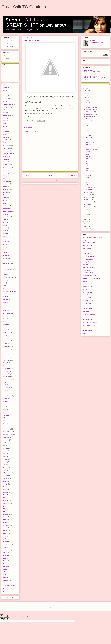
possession (6, 440)
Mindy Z (85, 289)
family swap (6, 255)
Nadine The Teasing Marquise (91, 295)
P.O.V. (4, 418)
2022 (86, 98)
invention (5, 330)
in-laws (5, 321)
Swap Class (6, 525)
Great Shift (36, 123)
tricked (5, 547)
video (4, 558)
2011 (86, 224)
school (5, 481)
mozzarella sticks (7, 396)
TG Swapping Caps (88, 331)
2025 (86, 91)
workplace (6, 580)
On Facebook (10, 41)
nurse (4, 410)
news (4, 407)
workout (5, 578)
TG (40, 123)
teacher (5, 528)
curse (4, 214)
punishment (6, 459)
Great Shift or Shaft (88, 273)
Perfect (87, 119)
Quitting (88, 152)
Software (88, 168)
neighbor (5, 404)
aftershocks (6, 99)
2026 (86, 88)
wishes (5, 575)
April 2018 (89, 200)
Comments (7, 59)
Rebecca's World (87, 309)
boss (4, 170)
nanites (5, 401)
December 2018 (90, 107)
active (4, 90)
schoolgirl (5, 484)
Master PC (6, 363)
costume (5, 203)
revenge (5, 467)
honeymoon (6, 308)
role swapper (6, 476)
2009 (86, 229)
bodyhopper (6, 159)
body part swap (7, 148)
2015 (86, 214)
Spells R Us (6, 503)
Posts (6, 56)
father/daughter (7, 264)
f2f (3, 244)
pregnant (5, 448)
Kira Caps (85, 281)
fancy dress (6, 258)
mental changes (7, 368)
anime (4, 123)
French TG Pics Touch (89, 267)
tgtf (4, 539)
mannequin (6, 357)
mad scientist (6, 341)
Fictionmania (86, 265)
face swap (6, 250)
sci (4, 487)
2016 (86, 212)
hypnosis (5, 316)
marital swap (6, 360)
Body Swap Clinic (8, 154)
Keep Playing (89, 138)
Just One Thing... (90, 130)
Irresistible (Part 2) (91, 142)
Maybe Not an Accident (92, 149)
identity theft (6, 319)
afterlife (5, 96)
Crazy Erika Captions (88, 256)
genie (4, 286)
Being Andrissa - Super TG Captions (92, 240)
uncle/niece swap (7, 550)
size (4, 498)
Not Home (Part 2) (91, 189)
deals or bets (6, 217)
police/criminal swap (8, 434)
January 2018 (90, 207)
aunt (4, 129)
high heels (6, 302)
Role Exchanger (7, 473)
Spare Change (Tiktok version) (92, 72)
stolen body (6, 514)
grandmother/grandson (9, 291)
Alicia (94, 40)
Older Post (74, 176)
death (4, 220)
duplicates (6, 233)
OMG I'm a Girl (87, 303)
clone (4, 195)
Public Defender (90, 180)
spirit (4, 506)
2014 (86, 217)
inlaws (4, 327)
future (4, 280)
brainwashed (6, 181)
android (5, 118)
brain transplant (7, 178)
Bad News (88, 166)
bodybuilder (6, 156)
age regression (7, 107)
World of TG (86, 334)
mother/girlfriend (7, 390)
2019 (86, 103)
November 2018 (90, 109)
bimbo (4, 143)
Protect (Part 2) (90, 159)
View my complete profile (97, 43)
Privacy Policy (10, 597)
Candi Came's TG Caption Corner (92, 251)
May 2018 (89, 197)
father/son (5, 267)
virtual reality (6, 561)
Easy (87, 140)
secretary (5, 492)
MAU (4, 366)
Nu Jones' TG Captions (89, 298)
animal (5, 121)
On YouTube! (10, 47)
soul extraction (7, 500)
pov (4, 445)
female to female (7, 269)
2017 (86, 210)
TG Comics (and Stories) (89, 325)
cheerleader (6, 189)
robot (4, 470)
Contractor (88, 135)
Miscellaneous (7, 379)
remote (5, 465)
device (5, 222)
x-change (5, 583)
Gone (87, 126)
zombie (5, 591)
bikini (4, 137)
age (4, 101)
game (4, 283)
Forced (5, 275)
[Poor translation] (6, 619)
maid (4, 352)
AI (3, 110)
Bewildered (89, 121)
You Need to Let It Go (91, 171)
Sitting (87, 154)
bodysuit (5, 162)
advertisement (7, 93)
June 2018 (89, 195)
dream (5, 231)
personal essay (7, 429)
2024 (86, 93)
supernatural (6, 520)
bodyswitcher (6, 167)
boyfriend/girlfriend (8, 173)
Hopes (87, 182)
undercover (6, 553)
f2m (4, 247)
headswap (6, 299)
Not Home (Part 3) (91, 187)
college (5, 198)
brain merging (7, 176)
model (4, 382)
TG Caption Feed (87, 320)
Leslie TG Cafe (87, 284)
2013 (86, 219)
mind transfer (6, 374)
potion (4, 443)
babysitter (5, 132)
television (5, 533)
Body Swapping (87, 248)
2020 (86, 100)
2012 (86, 221)
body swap (6, 151)
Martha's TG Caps (87, 287)
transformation (7, 544)
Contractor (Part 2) (91, 133)
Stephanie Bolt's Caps (88, 311)
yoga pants (6, 589)
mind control (6, 371)
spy (4, 511)
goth (4, 289)
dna (4, 225)
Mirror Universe (7, 377)
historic (5, 305)
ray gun (5, 462)
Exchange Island (7, 239)
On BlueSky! (10, 44)
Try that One (89, 147)
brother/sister (6, 184)
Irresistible (88, 145)
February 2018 (90, 204)
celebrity (5, 187)
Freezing (88, 156)
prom (4, 454)
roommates (6, 478)
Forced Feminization (8, 278)
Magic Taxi (6, 349)
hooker (5, 310)
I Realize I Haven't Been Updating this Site (95, 78)
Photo (87, 164)
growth (5, 297)
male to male (6, 355)
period (4, 426)
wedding (5, 569)
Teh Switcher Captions (89, 314)
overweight (6, 415)
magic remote (6, 346)
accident (5, 88)
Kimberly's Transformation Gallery (92, 278)
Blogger (58, 608)
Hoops (87, 185)
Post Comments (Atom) (54, 180)
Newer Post (27, 176)
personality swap (7, 432)
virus (4, 564)
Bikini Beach (6, 140)
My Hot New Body (87, 292)
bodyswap (30, 123)
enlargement (6, 236)
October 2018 (90, 112)
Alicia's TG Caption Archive (92, 76)
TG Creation (86, 328)
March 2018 (89, 202)
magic (4, 344)
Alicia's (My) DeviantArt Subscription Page (94, 237)
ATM (4, 126)
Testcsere (85, 317)
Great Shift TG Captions (24, 7)
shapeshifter (6, 495)
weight (5, 572)
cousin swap (6, 206)
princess (5, 451)
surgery (5, 522)
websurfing (6, 566)
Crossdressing (7, 209)
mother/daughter (7, 388)
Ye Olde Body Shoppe (9, 586)
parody (5, 423)
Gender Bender (87, 270)
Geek (87, 123)
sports (4, 509)
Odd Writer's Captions (88, 300)
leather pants (6, 333)
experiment (6, 242)
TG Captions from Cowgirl (90, 323)
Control (88, 173)
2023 (86, 96)
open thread (6, 412)
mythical (5, 399)
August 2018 (89, 117)
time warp (5, 542)
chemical (5, 192)
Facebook (5, 253)
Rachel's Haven (87, 306)
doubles (5, 228)
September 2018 (90, 114)
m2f (4, 335)
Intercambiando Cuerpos (89, 276)
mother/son (6, 393)
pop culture (6, 437)
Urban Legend (7, 555)
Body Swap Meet (87, 245)
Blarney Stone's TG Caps (89, 243)
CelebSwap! (86, 254)
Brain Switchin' (89, 70)
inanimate (5, 324)
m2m (4, 338)
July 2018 (89, 192)
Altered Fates (6, 115)
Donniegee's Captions (88, 262)
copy (4, 200)
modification (6, 385)
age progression (7, 104)
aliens (4, 112)
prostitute (5, 456)
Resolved (88, 175)
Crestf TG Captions (88, 259)
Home (51, 176)
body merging (6, 145)
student (5, 517)
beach (4, 134)
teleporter (5, 531)
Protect (87, 161)
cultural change (7, 211)
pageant (5, 421)
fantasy (5, 261)
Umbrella (88, 178)
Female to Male (7, 272)
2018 (86, 105)
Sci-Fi (4, 489)
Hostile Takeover (7, 313)
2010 (86, 226)
